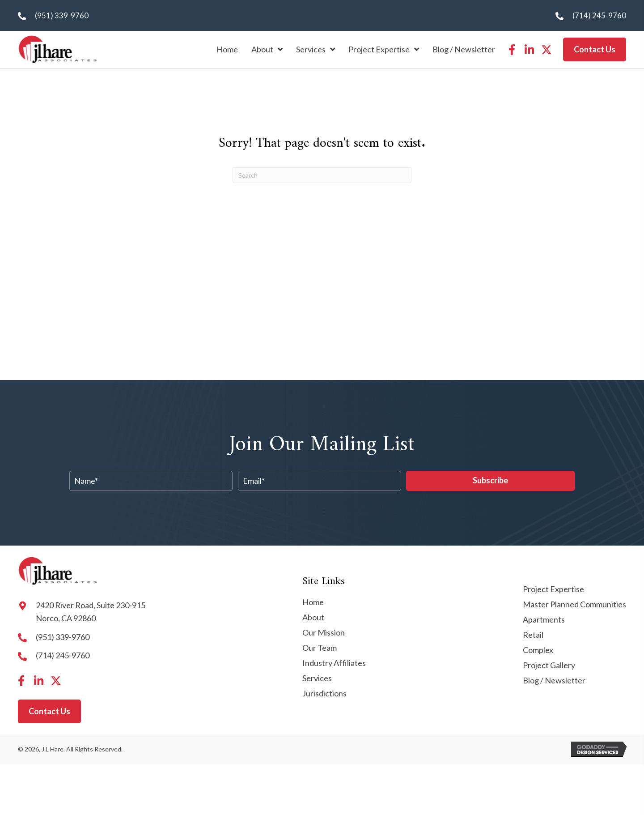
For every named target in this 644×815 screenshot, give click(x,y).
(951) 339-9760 (62, 15)
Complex (538, 650)
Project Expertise (553, 589)
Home (313, 602)
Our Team (320, 648)
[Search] (322, 175)
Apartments (544, 620)
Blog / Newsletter (554, 681)
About (313, 618)
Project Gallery (549, 666)
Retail (533, 635)
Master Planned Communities (574, 605)
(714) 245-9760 (599, 15)
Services (317, 678)
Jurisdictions (324, 694)
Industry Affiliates (334, 663)
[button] (512, 50)
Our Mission (324, 633)
